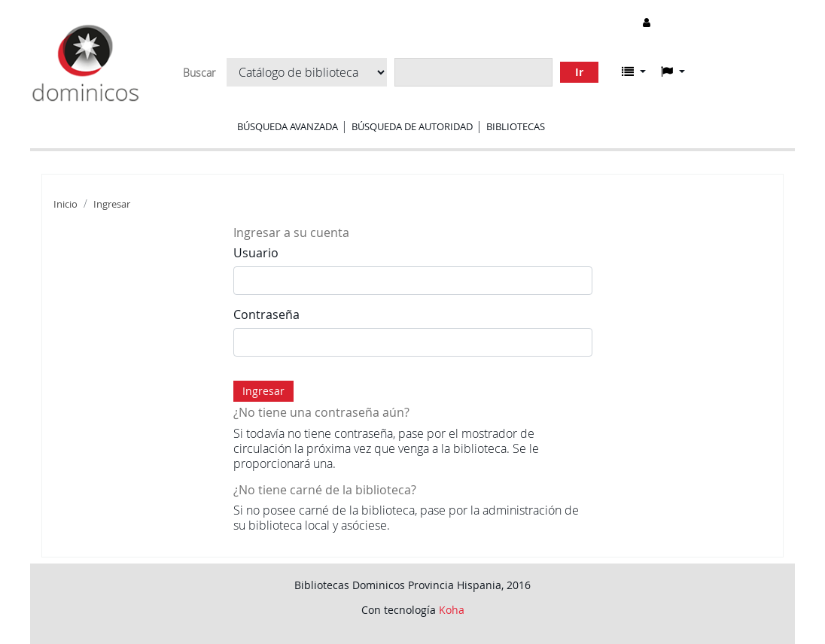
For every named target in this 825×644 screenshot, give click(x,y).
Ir (579, 72)
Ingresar (112, 204)
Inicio (65, 204)
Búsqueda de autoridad (412, 126)
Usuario (256, 253)
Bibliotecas (516, 126)
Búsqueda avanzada (288, 126)
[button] (634, 71)
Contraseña (266, 314)
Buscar (199, 73)
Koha (452, 610)
